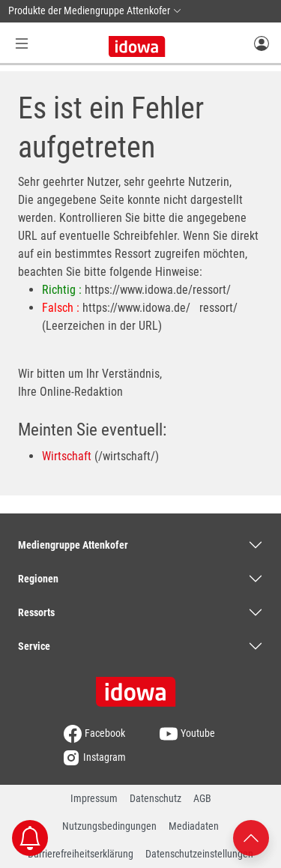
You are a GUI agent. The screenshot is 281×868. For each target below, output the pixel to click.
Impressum (94, 798)
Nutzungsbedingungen (109, 826)
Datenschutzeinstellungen (199, 854)
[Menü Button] (22, 43)
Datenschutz (155, 798)
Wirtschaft (67, 456)
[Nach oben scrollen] (251, 837)
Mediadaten (194, 826)
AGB (202, 798)
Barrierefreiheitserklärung (81, 854)
